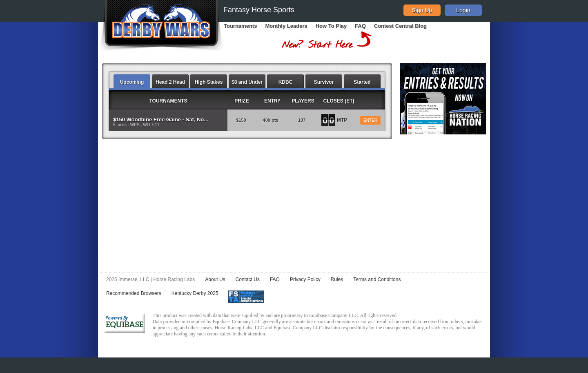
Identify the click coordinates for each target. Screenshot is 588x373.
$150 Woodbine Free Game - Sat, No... (161, 119)
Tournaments (240, 26)
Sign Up (422, 10)
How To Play (331, 26)
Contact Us (248, 279)
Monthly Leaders (286, 26)
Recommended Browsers (134, 293)
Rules (337, 279)
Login (463, 10)
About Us (215, 279)
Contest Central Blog (400, 26)
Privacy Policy (305, 279)
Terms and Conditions (377, 279)
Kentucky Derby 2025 (195, 293)
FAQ (360, 26)
